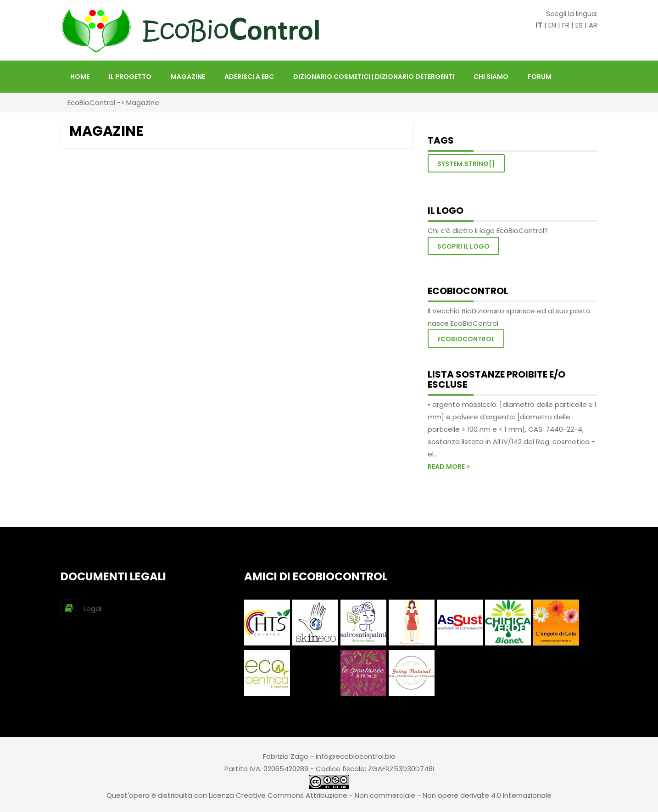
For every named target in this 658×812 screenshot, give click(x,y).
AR (593, 25)
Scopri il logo (463, 246)
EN (552, 25)
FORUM (540, 77)
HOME (80, 77)
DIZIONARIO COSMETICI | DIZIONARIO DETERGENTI (374, 77)
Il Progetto (130, 77)
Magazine (188, 77)
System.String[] (466, 164)
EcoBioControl (91, 103)
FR (566, 25)
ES (579, 25)
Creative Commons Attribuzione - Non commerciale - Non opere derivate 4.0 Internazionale (394, 795)
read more (449, 467)
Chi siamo (491, 77)
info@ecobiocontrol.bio (356, 756)
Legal (92, 609)
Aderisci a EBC (249, 77)
